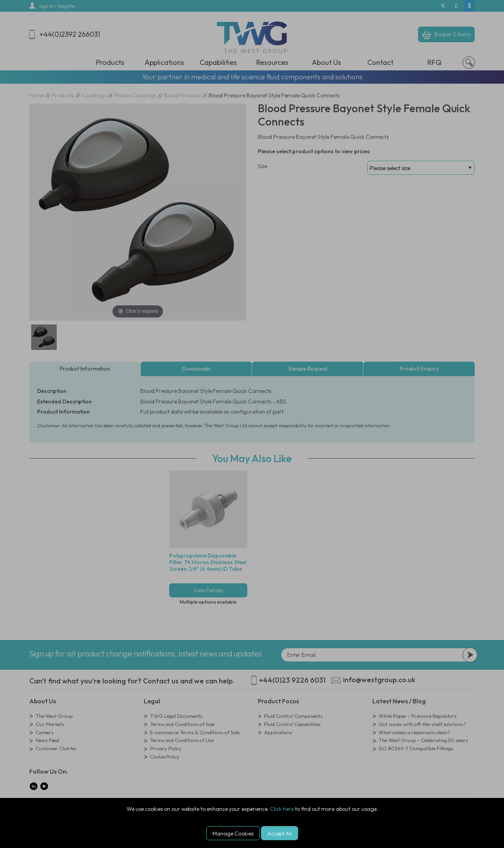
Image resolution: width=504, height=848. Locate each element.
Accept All (280, 834)
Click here (282, 809)
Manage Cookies (233, 834)
